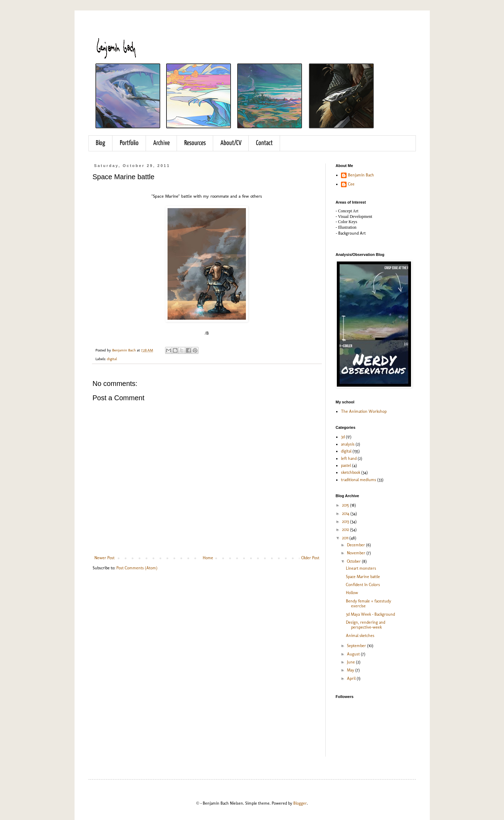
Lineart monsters (361, 568)
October (354, 561)
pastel (346, 465)
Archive (161, 143)
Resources (195, 143)
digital (112, 359)
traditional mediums (359, 480)
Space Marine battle (363, 577)
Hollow (352, 593)
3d (343, 437)
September (357, 646)
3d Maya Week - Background (370, 614)
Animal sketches (360, 636)
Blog (100, 143)
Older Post (310, 558)
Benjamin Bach (361, 175)
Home (208, 558)
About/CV (231, 143)
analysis (348, 444)
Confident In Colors (363, 585)
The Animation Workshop (364, 411)
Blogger (300, 803)
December (356, 545)
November (357, 553)
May (351, 670)
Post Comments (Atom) (137, 568)
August (354, 654)
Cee (351, 184)
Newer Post (104, 558)
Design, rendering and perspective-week (366, 625)
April (352, 678)
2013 (346, 522)
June (351, 662)
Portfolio (129, 143)
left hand (349, 458)
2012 (346, 530)
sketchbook (351, 472)
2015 (346, 505)
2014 (346, 514)
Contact (264, 143)
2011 (346, 538)
